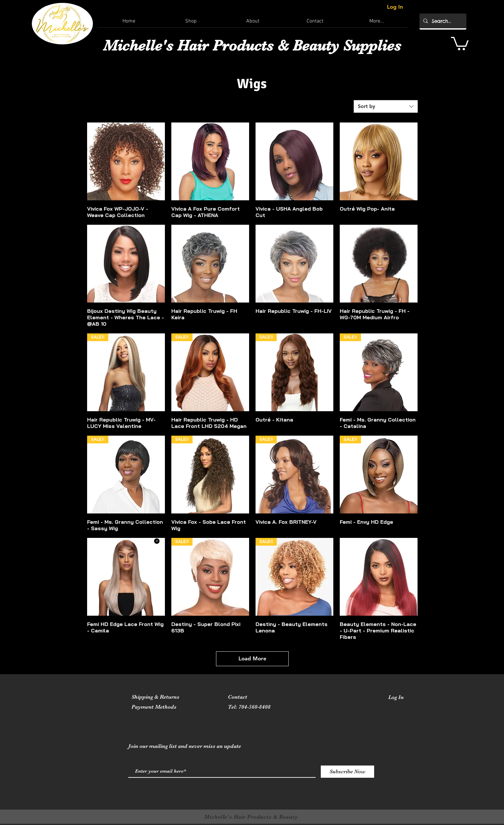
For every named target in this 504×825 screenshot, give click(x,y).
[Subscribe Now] (347, 772)
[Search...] (442, 21)
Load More (252, 658)
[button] (460, 43)
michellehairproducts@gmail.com (269, 717)
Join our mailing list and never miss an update (185, 746)
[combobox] (386, 106)
